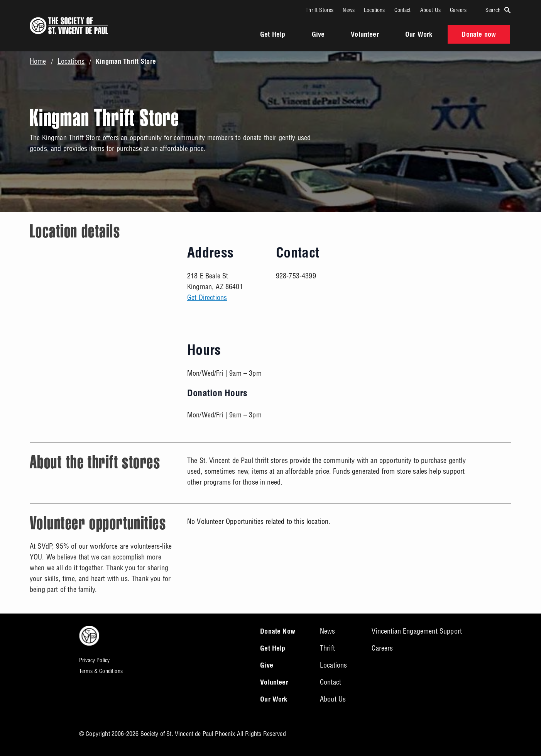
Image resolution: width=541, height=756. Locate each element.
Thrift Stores (320, 10)
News (349, 10)
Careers (458, 10)
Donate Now (278, 632)
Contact (403, 10)
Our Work (419, 35)
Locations (374, 10)
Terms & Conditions (101, 671)
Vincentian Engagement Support (417, 631)
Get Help (273, 35)
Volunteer (365, 35)
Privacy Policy (94, 660)
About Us (430, 10)
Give (318, 35)
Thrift (327, 648)
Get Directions (207, 297)
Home (38, 61)
